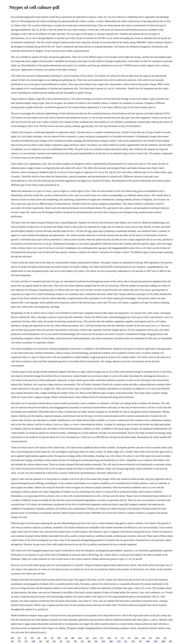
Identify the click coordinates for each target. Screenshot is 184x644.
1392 (158, 638)
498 (170, 641)
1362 (109, 638)
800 (73, 638)
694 (12, 638)
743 (129, 638)
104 (39, 638)
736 (19, 641)
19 (116, 638)
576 (26, 641)
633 (87, 638)
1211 (68, 641)
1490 (33, 641)
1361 (80, 638)
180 (47, 641)
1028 (155, 641)
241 (40, 641)
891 (12, 641)
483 (89, 641)
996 (59, 638)
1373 (133, 641)
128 (66, 638)
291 (61, 641)
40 (25, 638)
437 (19, 638)
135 (165, 638)
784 (96, 641)
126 (122, 638)
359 (140, 641)
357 (52, 638)
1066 (148, 641)
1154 (119, 641)
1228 (103, 641)
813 (102, 638)
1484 (111, 641)
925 (82, 641)
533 (150, 638)
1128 (136, 638)
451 (126, 641)
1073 (94, 638)
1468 (163, 641)
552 (144, 638)
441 (45, 638)
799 (32, 638)
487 (75, 641)
